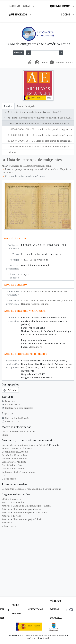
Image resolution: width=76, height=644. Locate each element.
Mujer (5, 435)
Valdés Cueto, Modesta (14, 462)
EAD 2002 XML (11, 421)
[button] (30, 62)
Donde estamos (16, 609)
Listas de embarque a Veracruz (18, 431)
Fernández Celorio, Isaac (15, 455)
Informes (8, 401)
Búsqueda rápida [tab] (26, 106)
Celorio (38, 519)
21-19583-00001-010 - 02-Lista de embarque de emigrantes (40, 129)
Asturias (6, 506)
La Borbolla (41, 512)
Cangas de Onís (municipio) (27, 506)
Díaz (4, 475)
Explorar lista (11, 404)
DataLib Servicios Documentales (43, 635)
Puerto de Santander (13, 502)
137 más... (13, 152)
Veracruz (17, 499)
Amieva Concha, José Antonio (17, 448)
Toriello (17, 516)
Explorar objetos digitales (17, 408)
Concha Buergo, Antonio (15, 452)
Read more (36, 347)
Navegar (18, 53)
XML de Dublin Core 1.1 (16, 418)
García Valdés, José (12, 465)
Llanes (38, 509)
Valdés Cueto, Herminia (14, 458)
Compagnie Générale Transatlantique (22, 489)
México (6, 499)
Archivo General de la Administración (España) (27, 166)
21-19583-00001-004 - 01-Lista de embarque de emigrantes (40, 123)
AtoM (46, 638)
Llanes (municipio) (22, 509)
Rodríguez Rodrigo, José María (18, 472)
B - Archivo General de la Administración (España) (34, 112)
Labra (47, 506)
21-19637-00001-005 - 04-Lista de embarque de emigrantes (40, 141)
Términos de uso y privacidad (56, 609)
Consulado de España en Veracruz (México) (44, 291)
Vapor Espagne (53, 489)
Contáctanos (36, 609)
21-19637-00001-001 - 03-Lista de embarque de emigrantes (40, 135)
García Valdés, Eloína (13, 469)
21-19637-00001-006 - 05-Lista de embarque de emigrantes (40, 146)
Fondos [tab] (8, 106)
